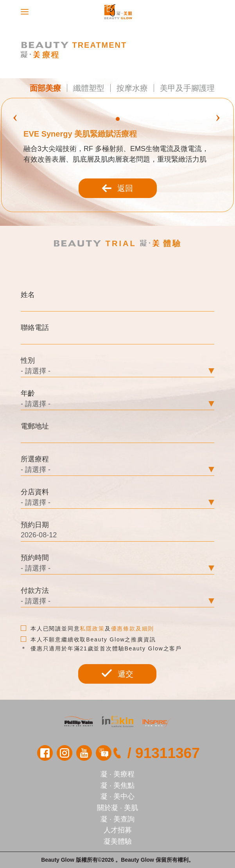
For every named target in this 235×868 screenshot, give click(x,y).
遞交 (117, 674)
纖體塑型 (89, 88)
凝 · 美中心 (117, 796)
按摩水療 (132, 88)
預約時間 (35, 558)
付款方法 (35, 591)
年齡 (28, 393)
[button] (118, 119)
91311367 (168, 753)
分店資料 (35, 492)
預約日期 (35, 525)
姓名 (28, 295)
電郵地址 (35, 426)
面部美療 (45, 88)
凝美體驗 (118, 841)
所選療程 (35, 459)
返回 (118, 188)
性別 (28, 360)
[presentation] (15, 116)
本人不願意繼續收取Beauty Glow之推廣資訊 (88, 639)
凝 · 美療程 (117, 774)
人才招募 (118, 830)
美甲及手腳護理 (187, 88)
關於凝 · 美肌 (117, 808)
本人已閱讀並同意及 (87, 628)
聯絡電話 (35, 328)
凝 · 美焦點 (117, 785)
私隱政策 (92, 628)
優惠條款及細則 (133, 628)
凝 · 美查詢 (117, 819)
